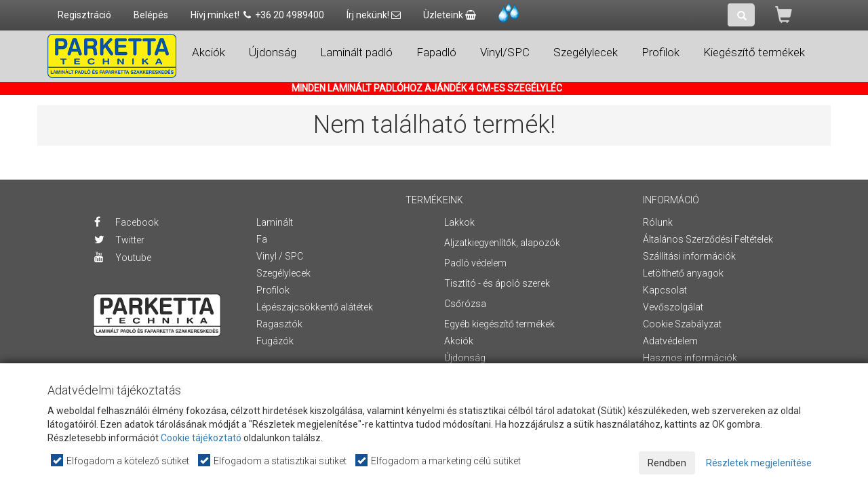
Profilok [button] (660, 52)
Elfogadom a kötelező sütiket (121, 461)
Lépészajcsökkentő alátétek (315, 307)
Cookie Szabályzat (682, 324)
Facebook (126, 222)
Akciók (209, 52)
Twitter (119, 240)
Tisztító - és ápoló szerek (497, 283)
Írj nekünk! (374, 15)
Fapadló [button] (436, 52)
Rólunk (658, 222)
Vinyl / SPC (280, 256)
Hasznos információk (690, 358)
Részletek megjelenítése (759, 463)
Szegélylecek (283, 273)
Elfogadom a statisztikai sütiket (273, 461)
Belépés (151, 15)
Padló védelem (475, 263)
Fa (262, 239)
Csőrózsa (465, 304)
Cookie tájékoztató (201, 438)
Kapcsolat (665, 290)
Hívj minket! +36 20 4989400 (257, 15)
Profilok (273, 290)
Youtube (123, 258)
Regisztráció (84, 15)
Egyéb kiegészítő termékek (499, 324)
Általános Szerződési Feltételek (708, 239)
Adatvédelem (670, 341)
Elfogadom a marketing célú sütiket (439, 461)
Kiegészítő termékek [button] (754, 52)
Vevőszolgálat (673, 307)
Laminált (275, 222)
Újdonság (273, 52)
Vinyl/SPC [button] (505, 52)
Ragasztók (279, 324)
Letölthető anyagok (683, 273)
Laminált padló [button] (356, 52)
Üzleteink (450, 15)
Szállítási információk (689, 256)
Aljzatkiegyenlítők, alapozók (502, 243)
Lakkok (459, 222)
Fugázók (275, 341)
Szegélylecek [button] (586, 52)
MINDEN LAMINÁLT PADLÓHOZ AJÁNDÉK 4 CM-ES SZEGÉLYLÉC (427, 88)
